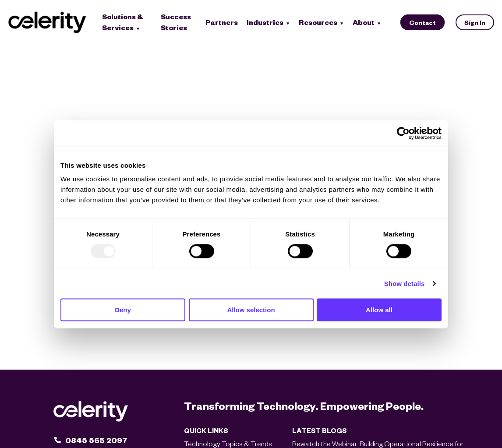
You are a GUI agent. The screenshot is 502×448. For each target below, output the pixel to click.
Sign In (475, 22)
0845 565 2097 (96, 440)
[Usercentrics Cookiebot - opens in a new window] (403, 133)
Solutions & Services (123, 22)
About (364, 22)
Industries (265, 22)
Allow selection (251, 310)
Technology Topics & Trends (228, 443)
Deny (123, 310)
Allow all (379, 310)
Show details (405, 283)
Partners (222, 22)
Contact (422, 22)
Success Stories (176, 22)
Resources (318, 22)
